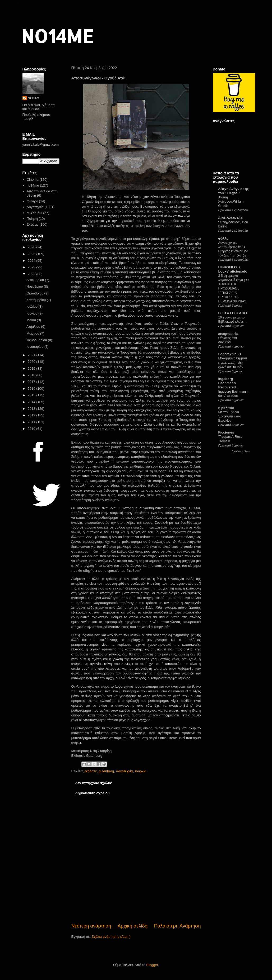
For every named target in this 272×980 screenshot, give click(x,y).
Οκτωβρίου (35, 293)
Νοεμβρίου (35, 286)
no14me (33, 185)
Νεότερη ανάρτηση (91, 926)
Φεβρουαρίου (37, 340)
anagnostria (228, 334)
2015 (32, 395)
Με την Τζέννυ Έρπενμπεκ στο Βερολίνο (230, 416)
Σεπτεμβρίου (37, 300)
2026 (32, 247)
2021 (32, 355)
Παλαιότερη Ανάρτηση (178, 926)
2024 (32, 261)
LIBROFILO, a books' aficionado (233, 269)
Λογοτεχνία (124, 771)
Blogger (152, 965)
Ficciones (226, 432)
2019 (32, 368)
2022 (32, 274)
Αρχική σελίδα (133, 926)
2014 (32, 402)
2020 (32, 362)
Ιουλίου (32, 306)
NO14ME (57, 36)
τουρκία (141, 771)
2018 (32, 375)
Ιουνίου (32, 313)
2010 (32, 429)
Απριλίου (34, 327)
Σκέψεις (33, 224)
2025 (32, 254)
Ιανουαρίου (35, 347)
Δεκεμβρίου (36, 280)
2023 (32, 267)
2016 (32, 389)
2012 (32, 415)
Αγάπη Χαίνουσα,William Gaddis (231, 202)
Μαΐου (32, 320)
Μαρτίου (33, 333)
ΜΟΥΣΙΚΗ (34, 213)
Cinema (33, 180)
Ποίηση (32, 219)
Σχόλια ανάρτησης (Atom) (111, 937)
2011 (32, 422)
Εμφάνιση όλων (241, 451)
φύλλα (223, 238)
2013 (32, 409)
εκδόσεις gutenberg (99, 771)
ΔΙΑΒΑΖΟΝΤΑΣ (231, 218)
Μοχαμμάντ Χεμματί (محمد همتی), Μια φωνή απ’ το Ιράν (233, 363)
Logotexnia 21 (230, 354)
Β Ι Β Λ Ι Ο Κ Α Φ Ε (233, 313)
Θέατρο (32, 201)
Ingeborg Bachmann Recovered (227, 383)
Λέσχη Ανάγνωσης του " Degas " (234, 191)
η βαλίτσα (226, 408)
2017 (32, 382)
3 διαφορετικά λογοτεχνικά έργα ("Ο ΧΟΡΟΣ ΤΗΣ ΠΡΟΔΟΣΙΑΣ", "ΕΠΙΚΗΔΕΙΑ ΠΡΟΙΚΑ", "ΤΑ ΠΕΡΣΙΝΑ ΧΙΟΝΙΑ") (234, 288)
